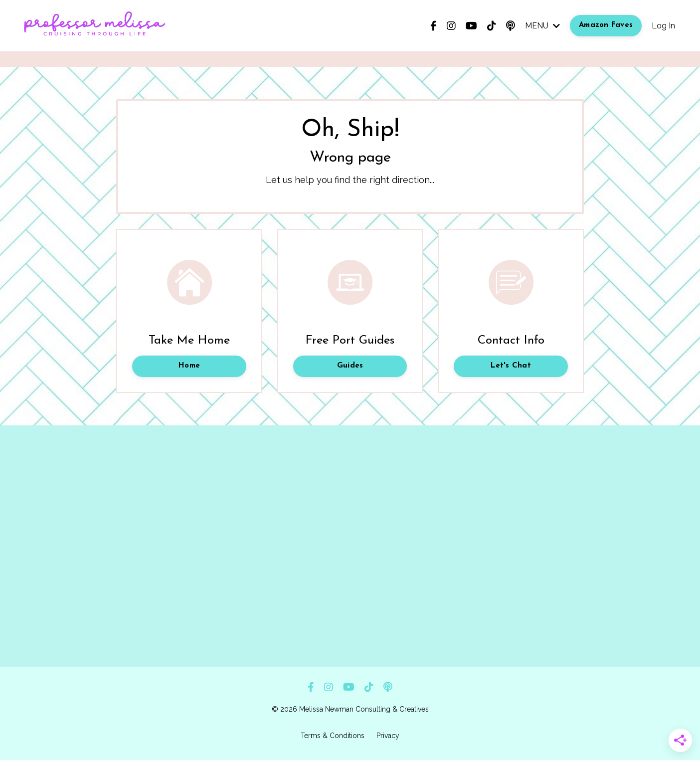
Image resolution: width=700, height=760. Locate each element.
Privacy (388, 736)
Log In (663, 26)
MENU (542, 26)
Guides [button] (350, 366)
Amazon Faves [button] (606, 25)
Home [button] (189, 366)
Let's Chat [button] (511, 366)
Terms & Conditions (333, 736)
